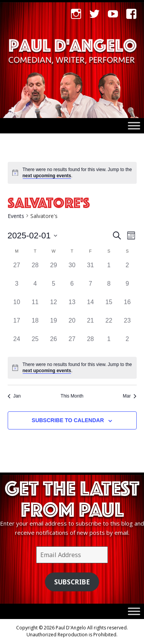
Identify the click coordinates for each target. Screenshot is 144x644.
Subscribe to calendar (68, 420)
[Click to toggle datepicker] (33, 235)
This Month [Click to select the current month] (72, 396)
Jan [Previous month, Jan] (14, 396)
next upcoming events (47, 176)
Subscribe (72, 582)
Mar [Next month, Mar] (130, 396)
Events (16, 216)
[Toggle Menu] (134, 126)
